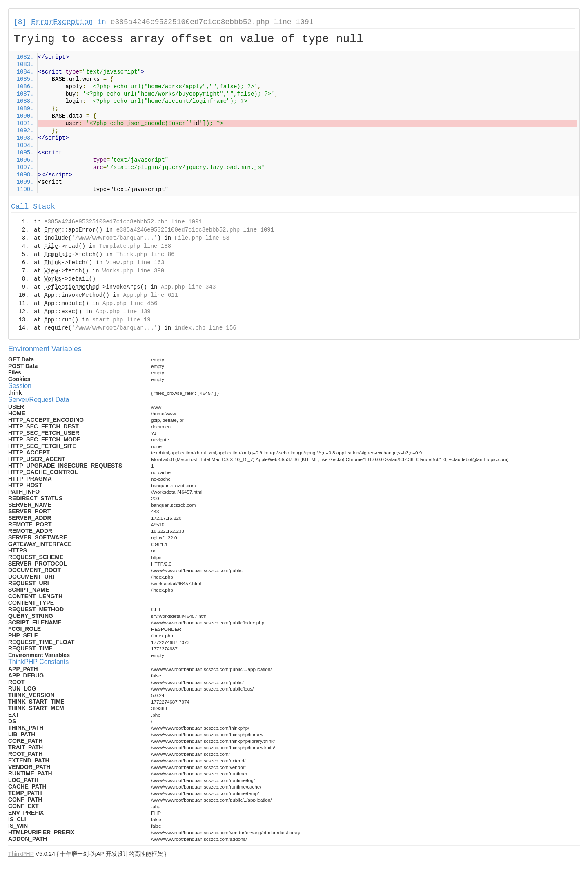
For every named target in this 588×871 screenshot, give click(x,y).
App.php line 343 (188, 287)
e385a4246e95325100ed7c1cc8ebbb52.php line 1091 (212, 22)
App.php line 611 (150, 295)
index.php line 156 (205, 328)
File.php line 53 (202, 238)
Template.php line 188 (135, 246)
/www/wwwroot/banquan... (115, 238)
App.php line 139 (123, 312)
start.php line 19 (121, 320)
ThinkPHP (21, 854)
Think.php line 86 (146, 254)
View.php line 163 (135, 263)
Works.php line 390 (133, 271)
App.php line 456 (130, 303)
